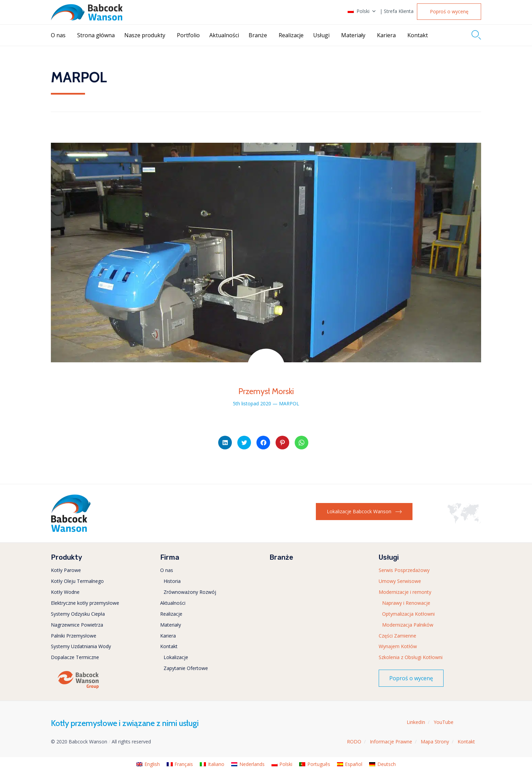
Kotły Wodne (65, 592)
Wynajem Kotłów (398, 646)
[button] (449, 12)
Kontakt (418, 35)
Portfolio (188, 35)
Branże (258, 35)
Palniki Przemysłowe (74, 636)
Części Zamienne (397, 636)
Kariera (386, 35)
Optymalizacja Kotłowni (408, 614)
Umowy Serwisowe (400, 581)
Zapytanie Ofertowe (186, 668)
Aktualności (224, 35)
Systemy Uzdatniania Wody (81, 646)
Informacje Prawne (391, 742)
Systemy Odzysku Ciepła (78, 614)
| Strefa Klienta (397, 11)
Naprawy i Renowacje (406, 603)
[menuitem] (148, 764)
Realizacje (291, 35)
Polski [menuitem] (286, 764)
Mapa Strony (435, 742)
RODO (354, 742)
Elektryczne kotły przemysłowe (85, 603)
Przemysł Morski (266, 391)
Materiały (353, 35)
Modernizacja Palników (408, 625)
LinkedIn (416, 722)
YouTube (444, 722)
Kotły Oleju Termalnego (77, 581)
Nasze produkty (145, 35)
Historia (172, 581)
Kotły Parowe (66, 570)
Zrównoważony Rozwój (190, 592)
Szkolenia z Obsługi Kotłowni (411, 657)
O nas (58, 35)
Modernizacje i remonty (405, 592)
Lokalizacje (176, 657)
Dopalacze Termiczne (75, 657)
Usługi (321, 35)
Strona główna (96, 35)
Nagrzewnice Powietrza (77, 625)
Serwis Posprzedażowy (404, 570)
